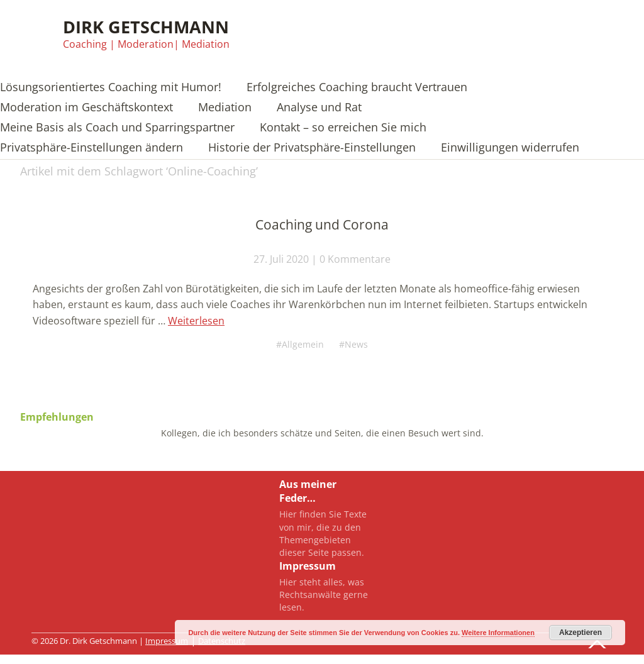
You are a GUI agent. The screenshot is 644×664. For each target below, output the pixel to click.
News (359, 344)
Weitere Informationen (498, 633)
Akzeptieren (580, 633)
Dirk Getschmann (146, 27)
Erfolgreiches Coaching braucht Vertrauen (357, 88)
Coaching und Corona (322, 224)
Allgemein (302, 344)
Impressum (167, 641)
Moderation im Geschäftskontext (86, 108)
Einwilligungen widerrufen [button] (510, 148)
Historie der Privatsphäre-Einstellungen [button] (312, 148)
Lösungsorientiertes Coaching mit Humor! (111, 88)
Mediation (225, 108)
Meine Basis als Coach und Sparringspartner (117, 128)
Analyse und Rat (319, 108)
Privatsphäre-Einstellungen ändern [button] (92, 148)
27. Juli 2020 (281, 259)
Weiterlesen (196, 321)
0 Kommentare (355, 259)
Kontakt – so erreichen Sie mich (343, 128)
